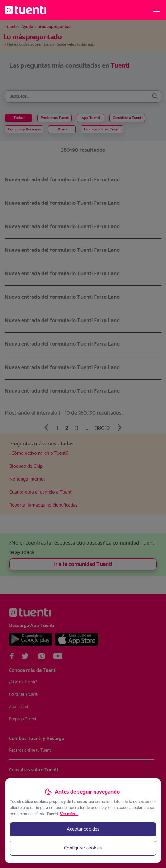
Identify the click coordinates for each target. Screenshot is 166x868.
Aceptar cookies (83, 829)
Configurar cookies (83, 848)
